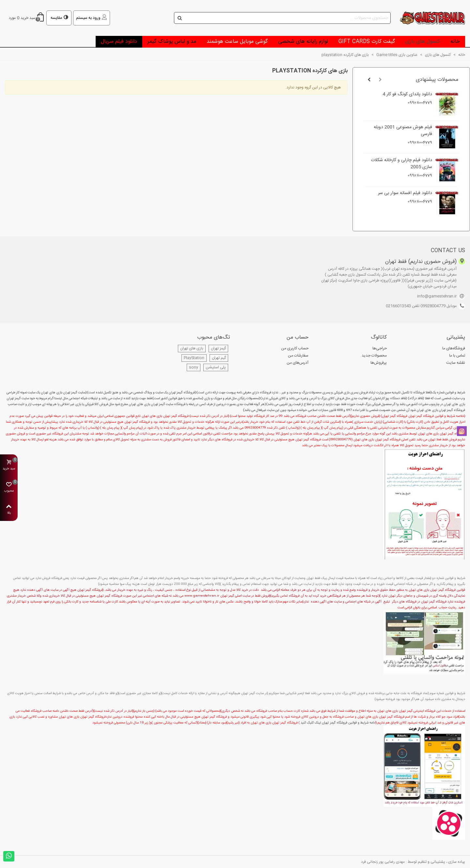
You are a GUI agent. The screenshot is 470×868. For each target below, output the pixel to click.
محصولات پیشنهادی (437, 80)
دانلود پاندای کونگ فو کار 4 (407, 94)
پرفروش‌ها (379, 363)
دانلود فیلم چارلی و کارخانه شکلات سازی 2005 (401, 164)
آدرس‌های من (298, 363)
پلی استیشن (216, 367)
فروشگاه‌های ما (454, 348)
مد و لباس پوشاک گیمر (172, 42)
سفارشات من (298, 356)
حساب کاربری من (295, 348)
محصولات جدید (374, 356)
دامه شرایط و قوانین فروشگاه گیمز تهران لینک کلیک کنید (338, 723)
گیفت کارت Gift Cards (367, 42)
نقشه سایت (456, 363)
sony (194, 367)
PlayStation (194, 358)
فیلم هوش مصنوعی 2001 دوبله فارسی (403, 131)
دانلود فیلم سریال (119, 42)
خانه (455, 42)
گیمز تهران (218, 348)
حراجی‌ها (380, 348)
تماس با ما (457, 356)
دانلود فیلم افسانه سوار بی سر (405, 193)
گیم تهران (219, 358)
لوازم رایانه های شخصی (303, 42)
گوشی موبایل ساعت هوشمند (237, 42)
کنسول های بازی (423, 42)
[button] (380, 80)
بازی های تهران (192, 348)
